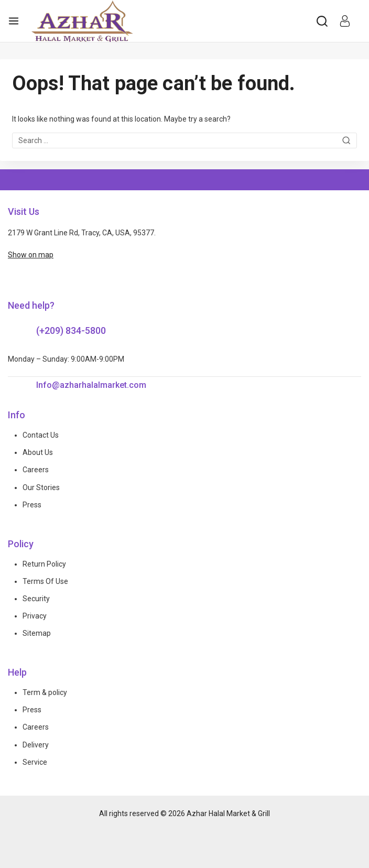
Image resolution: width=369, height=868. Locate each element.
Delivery (36, 745)
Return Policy (44, 564)
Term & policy (45, 692)
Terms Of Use (45, 581)
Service (35, 762)
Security (36, 599)
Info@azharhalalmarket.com (91, 385)
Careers (36, 470)
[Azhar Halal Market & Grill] (82, 21)
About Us (38, 452)
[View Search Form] (322, 21)
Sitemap (37, 633)
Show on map (31, 255)
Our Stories (41, 487)
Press (32, 505)
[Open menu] (14, 21)
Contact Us (41, 435)
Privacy (35, 616)
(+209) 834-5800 (71, 330)
